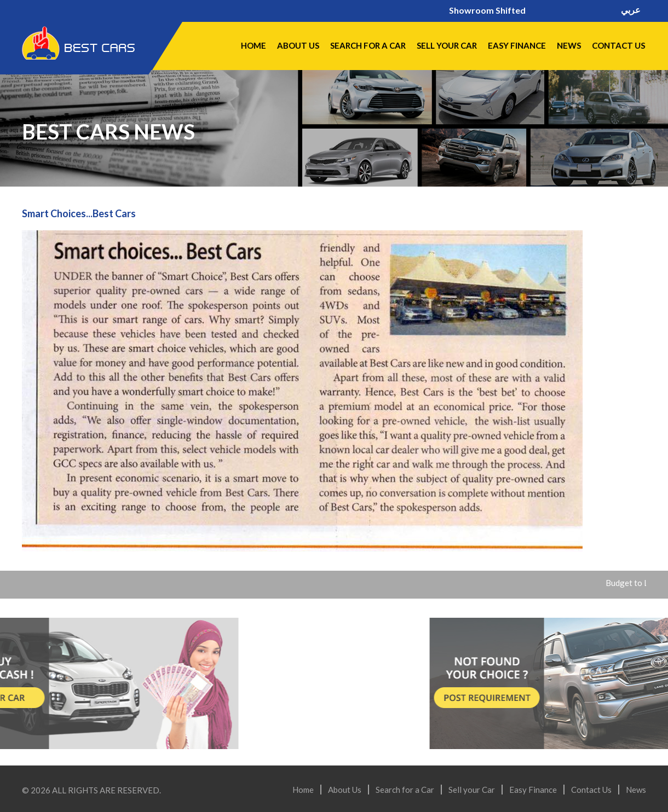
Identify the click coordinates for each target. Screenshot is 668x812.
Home (253, 45)
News (569, 45)
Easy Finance (517, 45)
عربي (631, 10)
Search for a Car (367, 45)
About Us (297, 45)
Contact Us (618, 45)
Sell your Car (446, 45)
